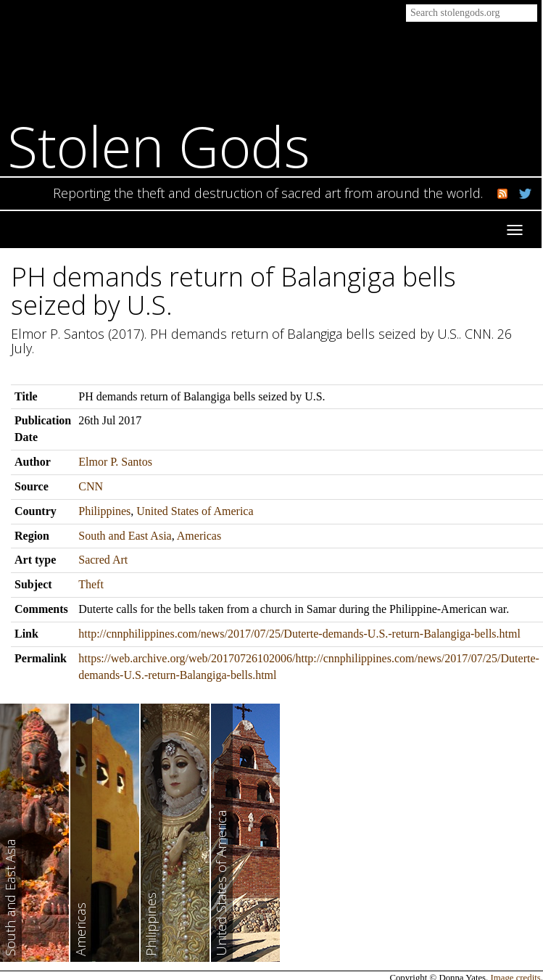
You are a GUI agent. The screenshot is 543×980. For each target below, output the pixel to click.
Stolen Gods (159, 146)
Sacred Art (103, 560)
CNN (91, 486)
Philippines (104, 511)
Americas (199, 536)
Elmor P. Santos (115, 462)
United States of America (195, 511)
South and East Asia (125, 536)
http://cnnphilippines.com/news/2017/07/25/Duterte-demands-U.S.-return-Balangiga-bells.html (299, 634)
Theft (91, 584)
